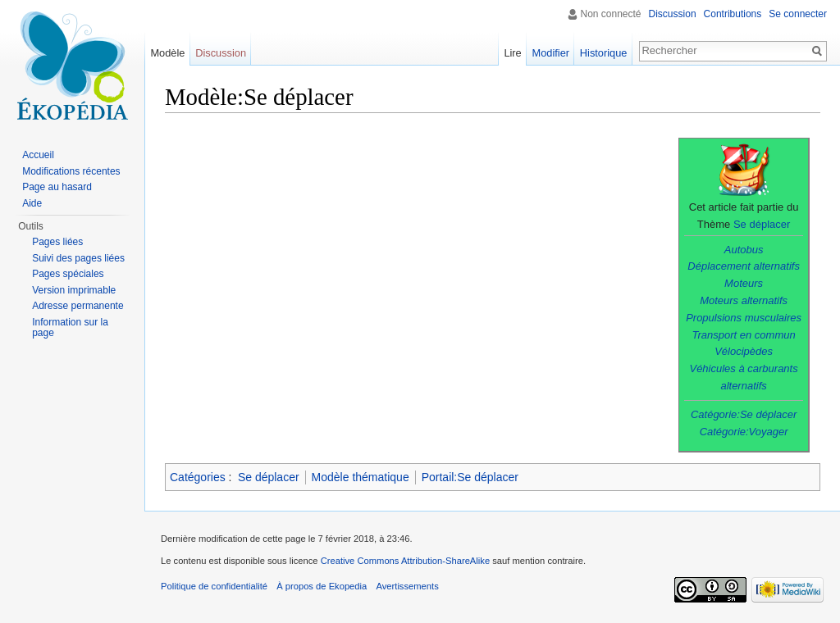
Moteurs (744, 283)
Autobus (744, 250)
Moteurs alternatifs (744, 300)
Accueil (38, 155)
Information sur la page (70, 328)
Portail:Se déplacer (470, 477)
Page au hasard (57, 187)
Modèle (167, 53)
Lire (512, 53)
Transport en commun (744, 335)
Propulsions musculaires (744, 318)
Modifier (551, 53)
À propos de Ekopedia (322, 586)
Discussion (673, 14)
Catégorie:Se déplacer (744, 414)
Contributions (733, 14)
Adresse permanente (78, 306)
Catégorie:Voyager (744, 432)
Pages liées (57, 242)
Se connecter (798, 14)
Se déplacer (762, 224)
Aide (32, 203)
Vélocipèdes (744, 351)
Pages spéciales (68, 274)
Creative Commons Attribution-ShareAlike (405, 561)
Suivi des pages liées (78, 258)
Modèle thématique (361, 477)
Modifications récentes (71, 171)
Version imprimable (74, 290)
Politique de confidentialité (214, 586)
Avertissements (407, 586)
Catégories (198, 477)
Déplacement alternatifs (744, 266)
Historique (604, 53)
